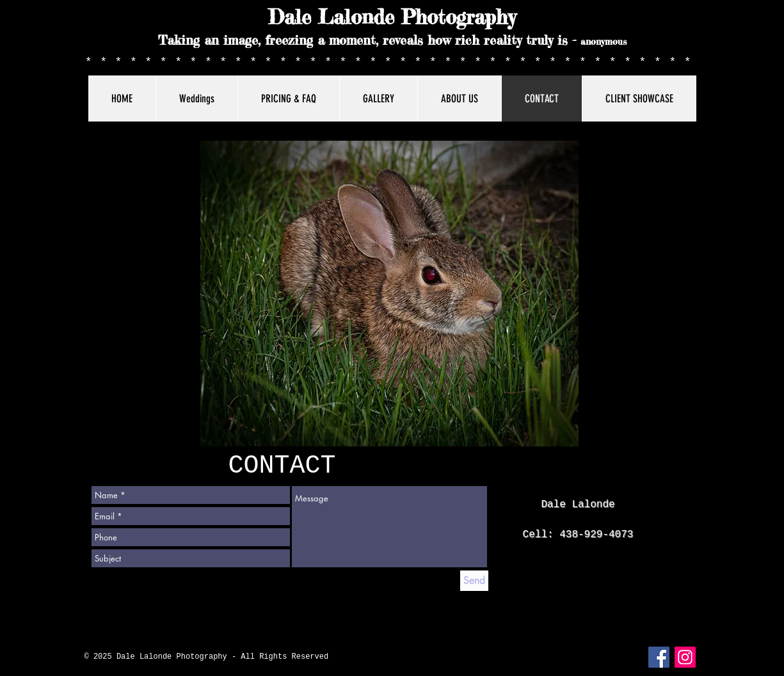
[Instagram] (685, 657)
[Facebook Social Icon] (659, 657)
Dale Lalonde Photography (392, 17)
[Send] (474, 581)
